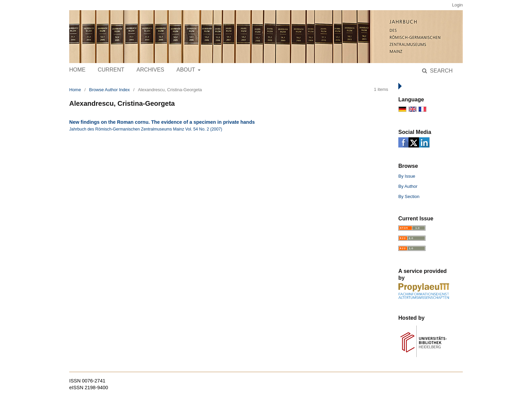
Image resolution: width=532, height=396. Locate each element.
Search (441, 71)
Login (457, 5)
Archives (150, 70)
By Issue (407, 176)
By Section (409, 196)
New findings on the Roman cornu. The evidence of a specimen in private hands (162, 122)
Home (77, 70)
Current (111, 70)
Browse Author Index (110, 90)
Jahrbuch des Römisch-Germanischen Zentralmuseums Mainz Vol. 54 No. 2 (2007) (146, 129)
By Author (408, 186)
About (186, 70)
